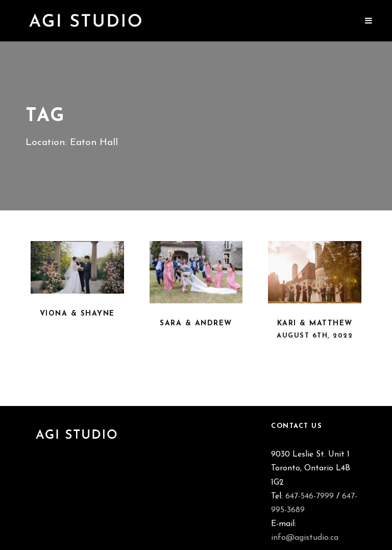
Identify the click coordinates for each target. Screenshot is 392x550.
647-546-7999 (310, 496)
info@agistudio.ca (305, 538)
